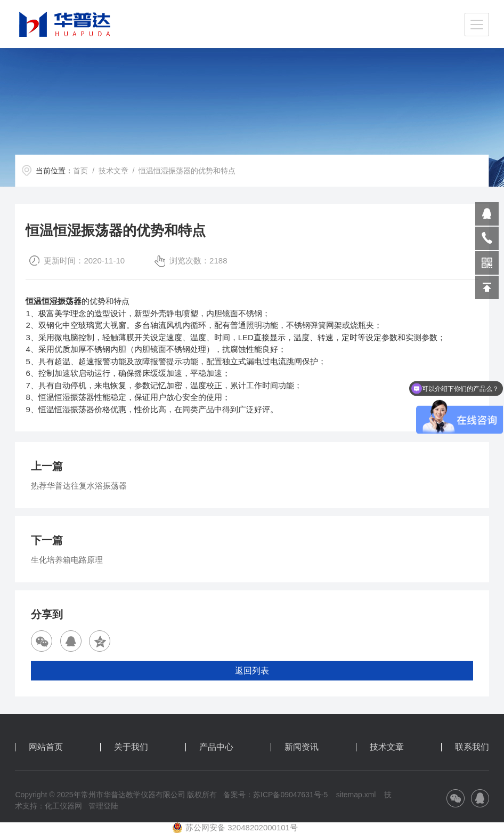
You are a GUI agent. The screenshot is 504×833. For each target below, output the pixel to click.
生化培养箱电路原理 (67, 560)
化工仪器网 (63, 806)
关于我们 (131, 747)
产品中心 (216, 747)
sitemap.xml (356, 795)
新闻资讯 (302, 747)
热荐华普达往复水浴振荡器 (79, 486)
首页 (80, 171)
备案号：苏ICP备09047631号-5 (275, 795)
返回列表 (252, 671)
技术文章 (113, 171)
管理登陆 (103, 806)
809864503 (487, 214)
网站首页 (46, 747)
